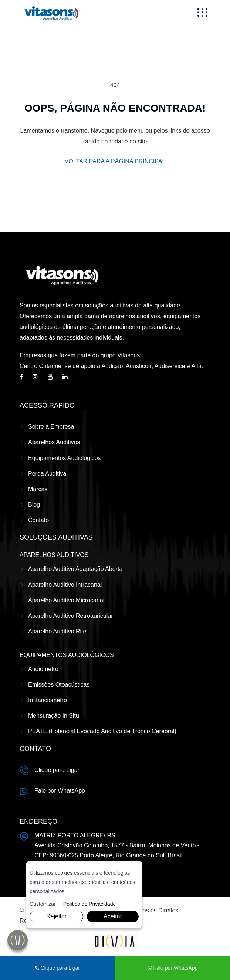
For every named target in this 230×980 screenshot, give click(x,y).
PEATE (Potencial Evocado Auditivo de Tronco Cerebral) (102, 731)
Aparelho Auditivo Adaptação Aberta (75, 569)
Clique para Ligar (57, 770)
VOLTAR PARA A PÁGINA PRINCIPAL (115, 161)
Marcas (38, 489)
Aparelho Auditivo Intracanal (65, 585)
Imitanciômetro (48, 700)
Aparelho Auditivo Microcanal (66, 600)
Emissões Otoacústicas (59, 685)
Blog (34, 505)
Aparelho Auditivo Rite (57, 631)
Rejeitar (56, 916)
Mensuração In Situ (54, 716)
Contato (38, 520)
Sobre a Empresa (51, 427)
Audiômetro (43, 669)
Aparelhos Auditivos (54, 442)
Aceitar (113, 916)
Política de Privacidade (89, 904)
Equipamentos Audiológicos (65, 458)
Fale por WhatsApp (60, 791)
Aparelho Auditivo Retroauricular (70, 616)
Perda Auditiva (47, 474)
